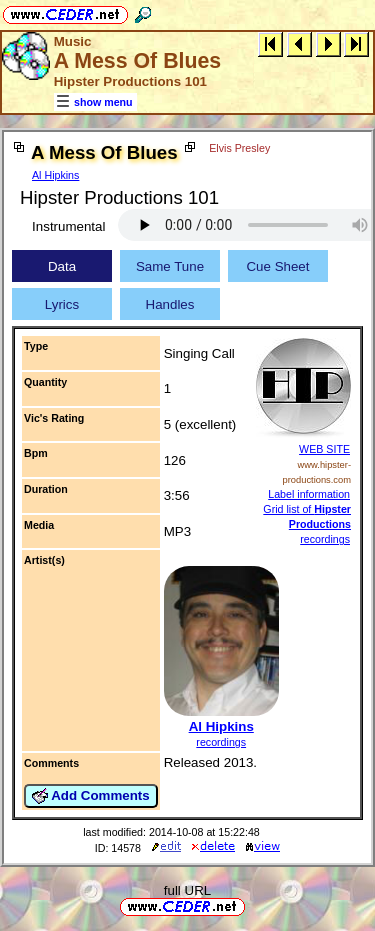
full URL (187, 890)
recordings (221, 742)
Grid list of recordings (307, 524)
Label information (309, 494)
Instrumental (68, 226)
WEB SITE (324, 449)
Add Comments (91, 796)
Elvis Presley (239, 148)
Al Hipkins (55, 175)
